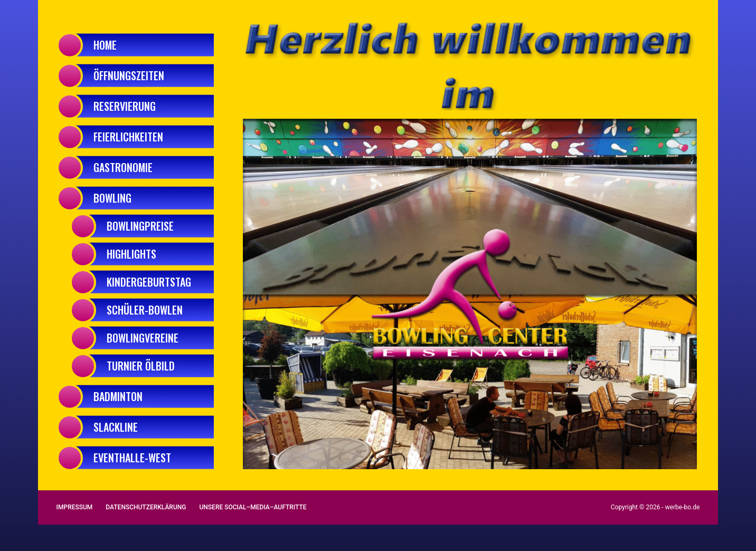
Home (105, 45)
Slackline (116, 427)
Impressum (75, 507)
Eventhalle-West (132, 458)
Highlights (131, 254)
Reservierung (125, 106)
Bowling (112, 198)
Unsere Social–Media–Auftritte (253, 507)
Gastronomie (123, 167)
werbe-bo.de (683, 507)
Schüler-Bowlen (145, 310)
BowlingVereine (143, 338)
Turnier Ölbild (141, 366)
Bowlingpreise (140, 226)
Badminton (118, 396)
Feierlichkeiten (128, 137)
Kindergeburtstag (149, 282)
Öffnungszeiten (129, 75)
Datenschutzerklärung (146, 507)
